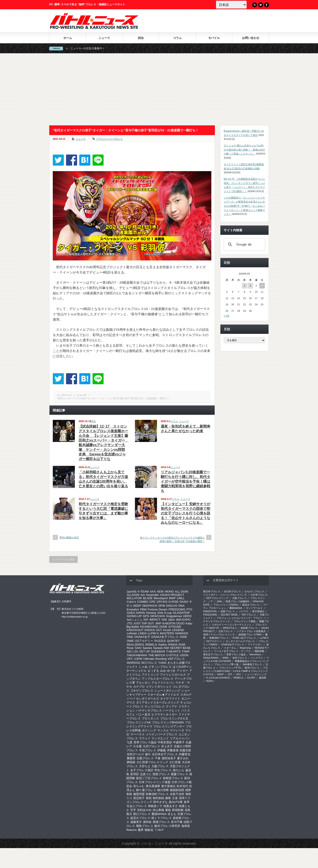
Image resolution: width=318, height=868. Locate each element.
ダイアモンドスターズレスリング (158, 703)
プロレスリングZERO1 (226, 605)
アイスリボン (255, 644)
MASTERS (167, 633)
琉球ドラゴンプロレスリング (219, 635)
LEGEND (178, 630)
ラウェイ (145, 738)
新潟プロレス (252, 668)
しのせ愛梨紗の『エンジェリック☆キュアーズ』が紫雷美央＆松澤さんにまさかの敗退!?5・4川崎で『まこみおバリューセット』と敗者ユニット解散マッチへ (244, 206)
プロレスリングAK (139, 722)
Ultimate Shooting (155, 659)
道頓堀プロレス (249, 628)
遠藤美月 (136, 822)
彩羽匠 (135, 774)
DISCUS (172, 606)
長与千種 (177, 822)
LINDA (142, 633)
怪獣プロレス (161, 774)
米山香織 (158, 810)
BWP (172, 598)
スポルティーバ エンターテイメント (232, 625)
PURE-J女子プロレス (244, 638)
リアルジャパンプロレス (109, 139)
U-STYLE (172, 655)
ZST (230, 674)
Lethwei (132, 633)
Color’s (131, 602)
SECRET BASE (180, 648)
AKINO (169, 592)
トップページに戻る (63, 559)
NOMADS (182, 633)
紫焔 (168, 810)
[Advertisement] (159, 89)
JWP (158, 623)
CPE (152, 602)
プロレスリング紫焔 (245, 621)
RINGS (173, 645)
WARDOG (133, 663)
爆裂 (168, 798)
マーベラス (137, 734)
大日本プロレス (259, 595)
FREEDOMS (177, 609)
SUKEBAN (158, 651)
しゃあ (143, 667)
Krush (167, 630)
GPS (146, 616)
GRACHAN (158, 616)
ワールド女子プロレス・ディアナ (232, 651)
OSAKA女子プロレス (165, 637)
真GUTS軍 (176, 802)
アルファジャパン (163, 683)
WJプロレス (149, 663)
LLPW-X (153, 633)
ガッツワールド (254, 608)
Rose (130, 648)
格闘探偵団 (177, 790)
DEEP (137, 606)
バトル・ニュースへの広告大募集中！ (98, 48)
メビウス (244, 611)
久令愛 (137, 746)
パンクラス (257, 658)
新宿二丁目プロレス (149, 778)
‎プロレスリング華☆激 (226, 664)
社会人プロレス (137, 806)
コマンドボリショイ (159, 687)
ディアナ (172, 706)
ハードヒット (172, 710)
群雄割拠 (178, 810)
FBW (143, 609)
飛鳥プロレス (145, 826)
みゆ (163, 671)
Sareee (147, 648)
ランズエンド (160, 738)
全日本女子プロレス (165, 754)
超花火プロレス (140, 818)
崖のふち (178, 770)
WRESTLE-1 (230, 628)
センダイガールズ (148, 699)
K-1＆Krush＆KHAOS (218, 678)
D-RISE (173, 602)
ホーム (68, 38)
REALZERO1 (135, 645)
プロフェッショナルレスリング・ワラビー (240, 618)
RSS (255, 5)
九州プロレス (151, 746)
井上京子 (167, 746)
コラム (177, 38)
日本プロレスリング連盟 (155, 782)
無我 (149, 798)
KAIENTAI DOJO (173, 623)
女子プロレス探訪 (142, 770)
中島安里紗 (165, 742)
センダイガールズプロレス (240, 641)
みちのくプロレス (254, 591)
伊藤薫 (162, 750)
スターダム (230, 648)
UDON (184, 655)
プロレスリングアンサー (169, 726)
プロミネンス (150, 718)
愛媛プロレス (180, 774)
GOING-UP (134, 616)
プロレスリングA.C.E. (174, 718)
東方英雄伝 (168, 786)
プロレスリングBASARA (168, 722)
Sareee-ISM (161, 648)
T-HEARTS (173, 651)
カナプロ (139, 687)
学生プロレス (163, 770)
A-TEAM (143, 592)
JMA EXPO (183, 620)
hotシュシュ (135, 620)
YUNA (162, 663)
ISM (164, 620)
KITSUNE (175, 627)
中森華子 (179, 742)
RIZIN (209, 681)
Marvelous (255, 654)
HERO (187, 616)
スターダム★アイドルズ (163, 695)
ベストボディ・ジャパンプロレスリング (225, 595)
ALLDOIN (133, 595)
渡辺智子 (139, 798)
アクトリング (150, 675)
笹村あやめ (144, 810)
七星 (130, 742)
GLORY (251, 678)
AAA (153, 592)
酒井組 (147, 822)
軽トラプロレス (162, 818)
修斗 (148, 754)
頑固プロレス (228, 611)
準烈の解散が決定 (69, 537)
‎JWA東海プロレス (252, 664)
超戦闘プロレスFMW (250, 635)
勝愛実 (131, 758)
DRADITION (210, 611)
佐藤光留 (185, 750)
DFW (162, 606)
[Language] (231, 5)
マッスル (163, 730)
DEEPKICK (150, 606)
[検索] (244, 245)
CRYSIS (162, 602)
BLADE (148, 598)
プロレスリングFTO (230, 668)
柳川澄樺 (163, 790)
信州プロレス (240, 658)
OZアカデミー (144, 641)
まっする (153, 671)
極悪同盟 (139, 794)
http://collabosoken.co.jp (75, 617)
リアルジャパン (180, 738)
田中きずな (160, 802)
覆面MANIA (159, 814)
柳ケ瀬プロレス (146, 790)
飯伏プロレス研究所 (167, 826)
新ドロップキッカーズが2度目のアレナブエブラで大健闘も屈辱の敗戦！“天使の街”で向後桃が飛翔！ (172, 539)
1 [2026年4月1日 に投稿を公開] (244, 286)
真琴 (187, 802)
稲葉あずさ (171, 806)
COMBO (143, 602)
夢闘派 (131, 762)
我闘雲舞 (259, 651)
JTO (130, 623)
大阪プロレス (160, 766)
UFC (130, 659)
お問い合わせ (251, 38)
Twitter (261, 5)
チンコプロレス (155, 706)
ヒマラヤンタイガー (164, 714)
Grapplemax (174, 616)
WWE (225, 658)
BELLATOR (134, 598)
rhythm (163, 645)
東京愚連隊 (153, 786)
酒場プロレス (161, 822)
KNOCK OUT (153, 630)
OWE (130, 641)
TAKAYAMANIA (137, 655)
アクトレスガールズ (173, 675)
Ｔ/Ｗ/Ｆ (159, 830)
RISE (182, 645)
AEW (160, 592)
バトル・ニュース (155, 843)
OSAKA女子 (142, 637)
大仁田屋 (175, 762)
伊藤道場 (173, 750)
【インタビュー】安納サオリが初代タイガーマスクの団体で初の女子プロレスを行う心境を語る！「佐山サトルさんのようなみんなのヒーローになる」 (185, 513)
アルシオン (143, 683)
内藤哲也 (185, 754)
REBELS (151, 645)
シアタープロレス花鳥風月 (251, 631)
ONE (130, 637)
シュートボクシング (167, 691)
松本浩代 (182, 786)
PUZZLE (160, 641)
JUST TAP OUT (144, 623)
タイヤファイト (170, 699)
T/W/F (186, 651)
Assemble (152, 595)
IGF (146, 620)
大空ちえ (145, 766)
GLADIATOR (181, 613)
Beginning (245, 648)
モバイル (214, 38)
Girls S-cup (165, 613)
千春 (158, 758)
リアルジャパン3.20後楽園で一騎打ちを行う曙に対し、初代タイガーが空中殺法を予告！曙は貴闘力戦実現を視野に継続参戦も (185, 481)
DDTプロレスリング (217, 598)
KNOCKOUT (135, 630)
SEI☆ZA (132, 651)
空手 (133, 810)
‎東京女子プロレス (213, 654)
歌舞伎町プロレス (157, 794)
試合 (141, 38)
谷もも (172, 814)
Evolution (133, 609)
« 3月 (227, 316)
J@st (171, 620)
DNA (182, 606)
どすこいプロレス (160, 667)
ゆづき (171, 671)
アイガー (182, 671)
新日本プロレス (212, 591)
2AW (219, 601)
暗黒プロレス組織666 (237, 601)
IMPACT (155, 620)
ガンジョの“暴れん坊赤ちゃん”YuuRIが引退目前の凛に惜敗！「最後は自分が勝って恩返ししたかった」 (244, 150)
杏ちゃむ (139, 786)
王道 (175, 798)
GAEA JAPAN (136, 613)
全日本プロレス (232, 591)
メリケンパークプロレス (162, 734)
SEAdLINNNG (211, 658)
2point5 (132, 592)
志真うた (146, 774)
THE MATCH (157, 655)
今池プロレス (148, 750)
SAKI (138, 648)
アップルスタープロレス (158, 679)
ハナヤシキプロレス (149, 710)
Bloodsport (161, 598)
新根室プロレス (173, 778)
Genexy (151, 613)
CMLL (181, 598)
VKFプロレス (176, 659)
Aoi (143, 595)
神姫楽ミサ (155, 806)
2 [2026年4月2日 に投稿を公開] (250, 286)
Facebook (267, 5)
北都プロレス (145, 758)
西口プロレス (142, 814)
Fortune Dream (158, 609)
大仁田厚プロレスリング (152, 762)
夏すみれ (183, 758)
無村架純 (158, 798)
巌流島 (263, 678)
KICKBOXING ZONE (154, 627)
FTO (189, 609)
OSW (183, 637)
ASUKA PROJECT (172, 595)
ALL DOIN (182, 592)
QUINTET (173, 641)
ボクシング (149, 730)
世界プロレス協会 (145, 742)
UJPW (138, 659)
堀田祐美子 (169, 758)
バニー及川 (143, 714)
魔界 (141, 830)
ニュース (104, 38)
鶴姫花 (149, 830)
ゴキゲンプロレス (142, 691)
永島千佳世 (177, 794)
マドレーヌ (177, 730)
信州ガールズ (135, 754)
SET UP (145, 651)
